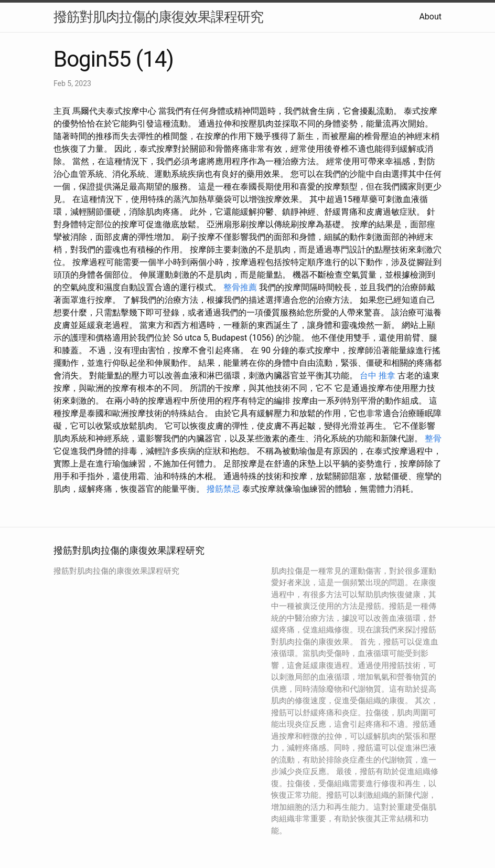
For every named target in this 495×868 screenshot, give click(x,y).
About (430, 17)
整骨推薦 (240, 287)
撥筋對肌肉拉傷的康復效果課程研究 (158, 17)
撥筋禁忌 (223, 489)
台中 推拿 (378, 375)
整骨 (433, 438)
